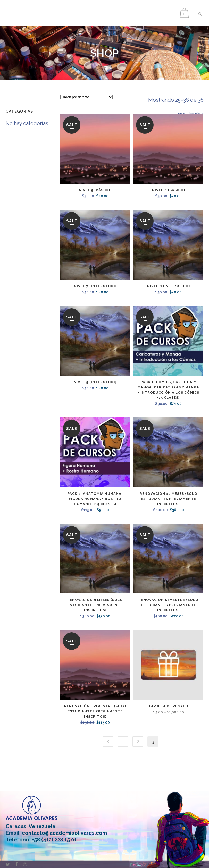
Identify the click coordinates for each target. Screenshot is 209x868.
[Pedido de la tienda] (86, 97)
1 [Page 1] (123, 741)
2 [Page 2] (138, 741)
